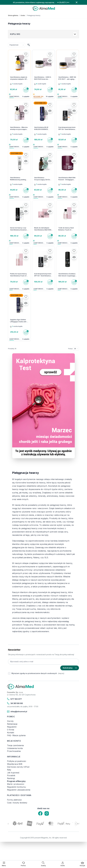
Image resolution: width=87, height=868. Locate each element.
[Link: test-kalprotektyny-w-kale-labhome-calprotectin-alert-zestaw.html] (43, 406)
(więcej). (61, 673)
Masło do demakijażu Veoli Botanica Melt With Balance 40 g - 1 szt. (43, 229)
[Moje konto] (63, 864)
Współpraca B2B (15, 764)
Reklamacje (12, 724)
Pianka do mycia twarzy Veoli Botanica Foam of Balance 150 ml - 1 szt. (18, 275)
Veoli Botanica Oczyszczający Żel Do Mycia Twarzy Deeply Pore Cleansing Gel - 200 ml (43, 179)
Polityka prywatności (17, 761)
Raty (9, 770)
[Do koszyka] (26, 90)
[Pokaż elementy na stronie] (76, 349)
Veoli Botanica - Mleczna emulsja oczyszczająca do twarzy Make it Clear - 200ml (19, 128)
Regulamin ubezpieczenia (19, 790)
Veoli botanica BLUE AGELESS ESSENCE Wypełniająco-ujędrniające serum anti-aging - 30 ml (43, 128)
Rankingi (11, 778)
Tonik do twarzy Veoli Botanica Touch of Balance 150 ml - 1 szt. (66, 229)
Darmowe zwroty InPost (18, 767)
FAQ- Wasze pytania (16, 735)
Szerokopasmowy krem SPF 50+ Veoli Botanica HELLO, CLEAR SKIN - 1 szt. (43, 275)
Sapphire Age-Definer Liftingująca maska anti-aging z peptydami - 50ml (19, 321)
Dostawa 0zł (40, 103)
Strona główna (13, 15)
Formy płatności (14, 800)
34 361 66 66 (15, 703)
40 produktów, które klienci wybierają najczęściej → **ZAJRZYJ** (41, 2)
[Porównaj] (26, 61)
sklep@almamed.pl (17, 712)
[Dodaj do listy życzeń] (26, 54)
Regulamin (12, 727)
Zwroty (10, 721)
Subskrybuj (70, 668)
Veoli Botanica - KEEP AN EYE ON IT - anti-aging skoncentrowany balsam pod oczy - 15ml (67, 78)
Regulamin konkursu (16, 787)
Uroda (23, 15)
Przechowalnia (14, 751)
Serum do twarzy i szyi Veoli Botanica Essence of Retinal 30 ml (19, 229)
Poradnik (11, 775)
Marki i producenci (16, 784)
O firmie (11, 730)
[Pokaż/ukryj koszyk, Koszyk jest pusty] (82, 864)
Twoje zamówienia (15, 745)
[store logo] (43, 8)
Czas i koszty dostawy (17, 803)
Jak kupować (13, 773)
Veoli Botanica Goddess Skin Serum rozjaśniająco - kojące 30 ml (67, 275)
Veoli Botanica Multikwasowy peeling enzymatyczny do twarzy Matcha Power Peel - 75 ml (19, 179)
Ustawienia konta (15, 748)
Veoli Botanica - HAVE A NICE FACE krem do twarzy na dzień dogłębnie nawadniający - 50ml (43, 78)
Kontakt (11, 733)
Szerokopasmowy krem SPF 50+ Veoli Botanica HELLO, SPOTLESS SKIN (67, 128)
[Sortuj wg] (17, 45)
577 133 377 (14, 699)
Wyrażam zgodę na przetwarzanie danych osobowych (34, 673)
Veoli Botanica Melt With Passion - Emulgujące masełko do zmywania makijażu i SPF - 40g (67, 179)
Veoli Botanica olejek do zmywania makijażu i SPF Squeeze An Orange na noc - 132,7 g (19, 78)
